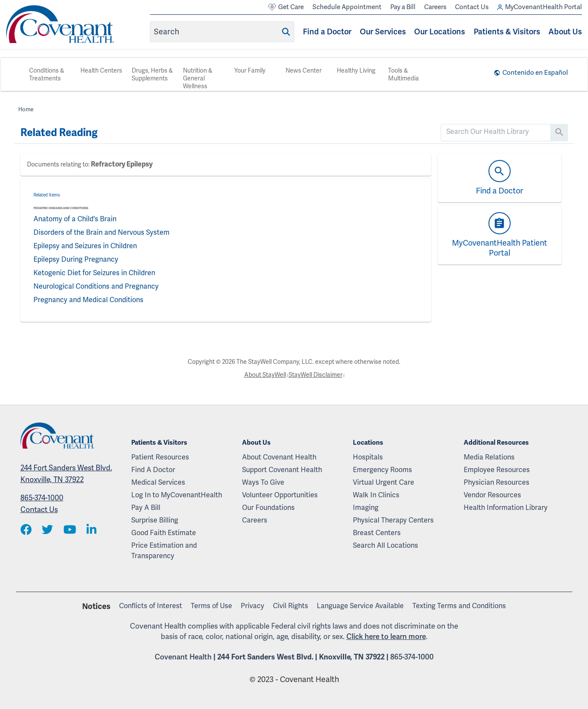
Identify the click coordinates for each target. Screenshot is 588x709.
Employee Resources (497, 470)
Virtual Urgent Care (384, 482)
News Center (304, 70)
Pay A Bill (146, 508)
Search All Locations (385, 545)
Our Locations (440, 32)
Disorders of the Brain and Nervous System (101, 232)
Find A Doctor (153, 470)
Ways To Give (263, 482)
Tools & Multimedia (404, 74)
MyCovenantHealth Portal (540, 7)
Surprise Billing (155, 520)
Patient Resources (160, 457)
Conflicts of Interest (151, 606)
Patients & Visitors (507, 32)
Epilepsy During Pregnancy (76, 259)
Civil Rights (291, 606)
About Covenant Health (279, 457)
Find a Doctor (327, 32)
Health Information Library (506, 508)
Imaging (366, 508)
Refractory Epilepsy (122, 164)
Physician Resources (497, 482)
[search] (496, 132)
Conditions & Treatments (47, 74)
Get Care (286, 7)
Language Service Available (360, 606)
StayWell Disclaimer (316, 375)
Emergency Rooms (382, 470)
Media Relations (489, 457)
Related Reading (59, 133)
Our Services (383, 32)
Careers (435, 7)
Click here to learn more (386, 636)
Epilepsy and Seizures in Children (85, 246)
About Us (565, 32)
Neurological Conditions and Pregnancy (96, 286)
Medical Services (158, 482)
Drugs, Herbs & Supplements (152, 74)
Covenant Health (183, 657)
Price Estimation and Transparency (164, 551)
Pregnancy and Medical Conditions (88, 300)
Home (26, 109)
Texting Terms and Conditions (459, 606)
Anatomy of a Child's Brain (75, 219)
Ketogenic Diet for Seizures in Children (94, 273)
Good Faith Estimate (164, 533)
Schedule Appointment (347, 7)
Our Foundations (268, 508)
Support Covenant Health (282, 470)
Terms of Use (211, 606)
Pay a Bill (403, 7)
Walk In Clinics (376, 495)
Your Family (250, 70)
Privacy (252, 606)
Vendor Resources (492, 495)
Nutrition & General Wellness (198, 78)
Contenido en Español (535, 73)
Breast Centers (377, 533)
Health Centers (101, 70)
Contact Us (472, 7)
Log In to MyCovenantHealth (177, 495)
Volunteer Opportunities (280, 495)
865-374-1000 (42, 498)
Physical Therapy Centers (393, 520)
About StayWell (265, 375)
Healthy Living (356, 70)
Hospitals (368, 457)
